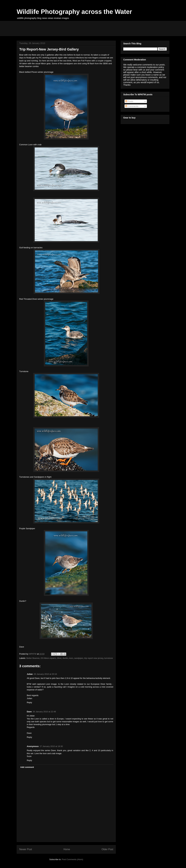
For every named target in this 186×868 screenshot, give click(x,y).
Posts (129, 101)
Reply (29, 702)
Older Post (107, 849)
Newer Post (26, 849)
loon (71, 658)
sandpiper (78, 658)
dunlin (65, 658)
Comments (132, 106)
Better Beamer (33, 658)
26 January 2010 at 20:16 (45, 674)
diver (59, 658)
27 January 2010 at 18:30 (51, 746)
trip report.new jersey (94, 658)
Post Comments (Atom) (72, 859)
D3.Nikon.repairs (48, 658)
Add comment (27, 767)
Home (67, 849)
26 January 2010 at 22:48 (44, 712)
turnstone (109, 658)
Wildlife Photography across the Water (74, 12)
